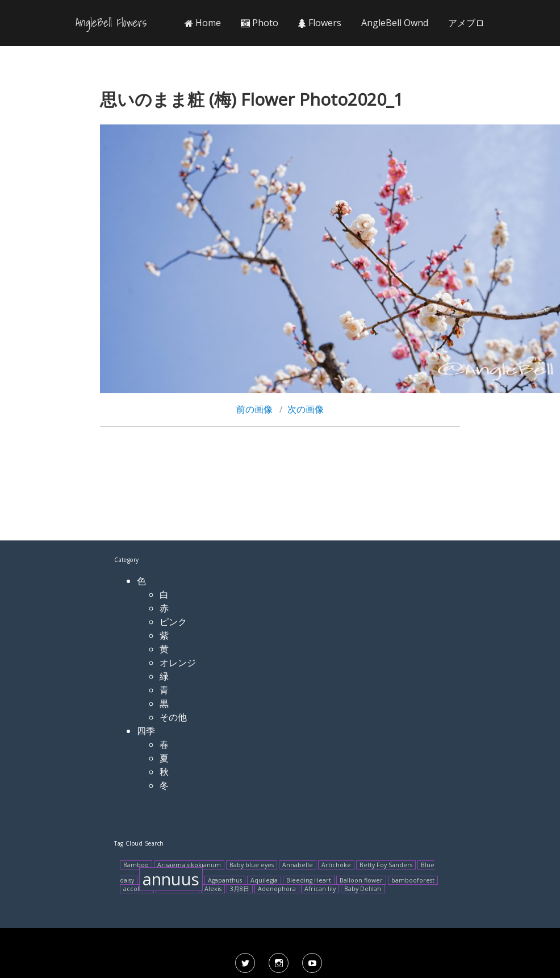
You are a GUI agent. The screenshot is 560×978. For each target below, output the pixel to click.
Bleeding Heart (309, 880)
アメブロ (466, 23)
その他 (173, 717)
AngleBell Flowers (111, 23)
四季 (146, 731)
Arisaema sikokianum (189, 865)
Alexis (213, 889)
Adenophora (277, 889)
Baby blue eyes (252, 865)
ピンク (173, 622)
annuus (171, 879)
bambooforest (413, 880)
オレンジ (178, 663)
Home (203, 23)
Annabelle (298, 865)
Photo (260, 23)
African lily (320, 889)
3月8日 (240, 889)
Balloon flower (361, 880)
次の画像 (306, 409)
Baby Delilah (363, 889)
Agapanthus (225, 880)
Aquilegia (264, 880)
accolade (137, 889)
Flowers (320, 23)
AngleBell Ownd (395, 23)
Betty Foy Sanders (386, 865)
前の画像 (254, 409)
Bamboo (136, 865)
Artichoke (336, 865)
